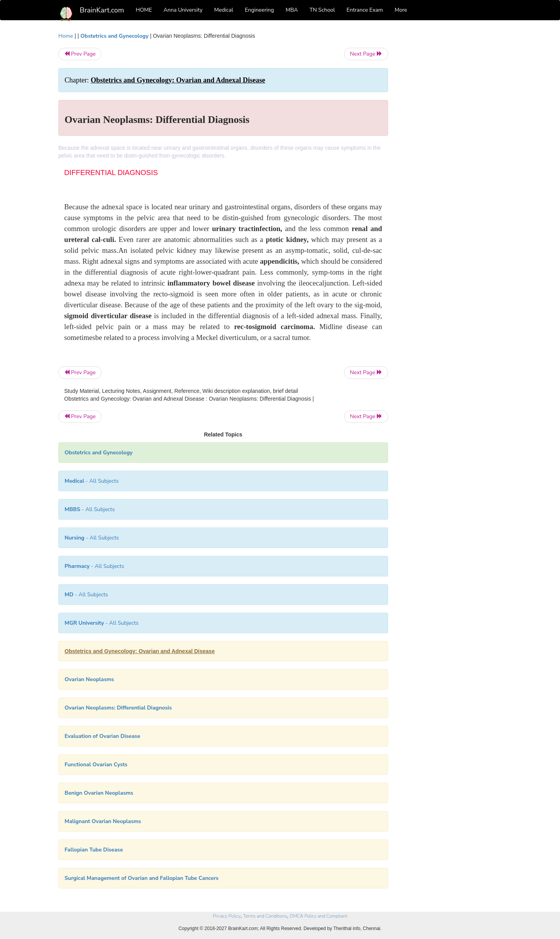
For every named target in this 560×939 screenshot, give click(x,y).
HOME (144, 10)
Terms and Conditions (265, 916)
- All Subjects (92, 481)
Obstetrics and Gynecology (115, 36)
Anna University (183, 10)
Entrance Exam (365, 10)
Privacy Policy (227, 916)
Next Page (366, 54)
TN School (322, 10)
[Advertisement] (451, 149)
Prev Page (80, 54)
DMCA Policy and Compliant (318, 916)
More (401, 10)
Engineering (260, 10)
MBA (292, 10)
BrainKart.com (102, 10)
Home (66, 36)
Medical (224, 10)
